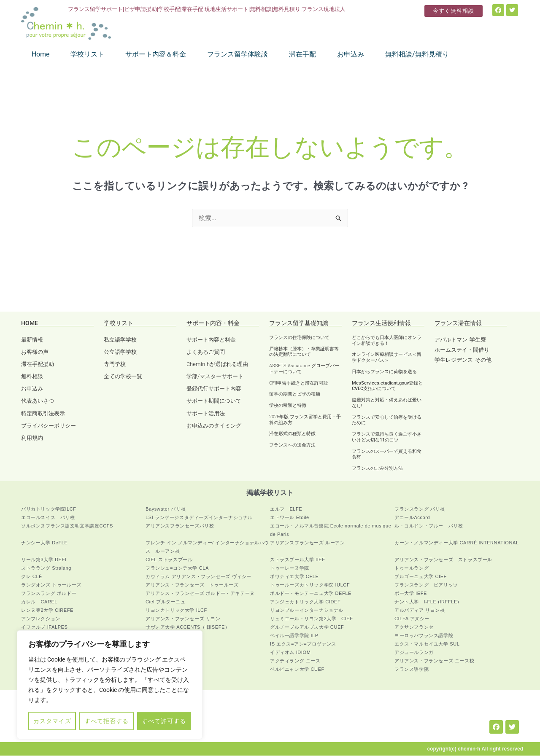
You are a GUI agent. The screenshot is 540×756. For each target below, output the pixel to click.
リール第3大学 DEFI (44, 560)
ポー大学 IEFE (411, 594)
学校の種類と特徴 (288, 406)
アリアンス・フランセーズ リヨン (183, 619)
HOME (30, 323)
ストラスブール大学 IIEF (298, 560)
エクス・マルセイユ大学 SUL (427, 644)
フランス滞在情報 (458, 323)
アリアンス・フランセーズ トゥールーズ (192, 585)
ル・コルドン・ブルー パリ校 (429, 526)
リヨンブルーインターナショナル (307, 611)
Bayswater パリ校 (166, 509)
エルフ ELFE (286, 509)
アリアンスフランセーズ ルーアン (308, 543)
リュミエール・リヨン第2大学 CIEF (312, 619)
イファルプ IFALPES (45, 627)
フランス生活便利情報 (381, 323)
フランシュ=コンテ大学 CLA (177, 568)
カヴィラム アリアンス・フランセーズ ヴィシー (198, 577)
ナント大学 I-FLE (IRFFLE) (427, 602)
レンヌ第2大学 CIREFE (47, 611)
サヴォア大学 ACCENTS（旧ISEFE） (188, 627)
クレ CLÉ (32, 577)
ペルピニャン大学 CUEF (297, 670)
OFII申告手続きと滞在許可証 (299, 383)
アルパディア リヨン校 (420, 611)
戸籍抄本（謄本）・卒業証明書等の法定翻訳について (304, 352)
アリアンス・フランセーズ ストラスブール (443, 560)
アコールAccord (412, 518)
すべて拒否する (107, 721)
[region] (110, 685)
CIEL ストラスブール (169, 560)
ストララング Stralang (46, 568)
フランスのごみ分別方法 (377, 469)
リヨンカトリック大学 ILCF (176, 611)
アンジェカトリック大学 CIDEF (305, 602)
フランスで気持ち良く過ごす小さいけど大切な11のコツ (387, 437)
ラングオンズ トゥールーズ (51, 585)
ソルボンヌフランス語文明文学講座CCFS (67, 526)
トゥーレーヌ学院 (290, 568)
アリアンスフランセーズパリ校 (180, 526)
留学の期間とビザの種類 (295, 394)
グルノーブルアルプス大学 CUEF (307, 627)
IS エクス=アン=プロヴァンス (303, 644)
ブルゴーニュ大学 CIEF (421, 577)
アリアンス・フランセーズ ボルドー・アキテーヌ (200, 594)
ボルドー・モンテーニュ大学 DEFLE (311, 594)
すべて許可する (164, 721)
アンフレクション (41, 619)
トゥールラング (412, 568)
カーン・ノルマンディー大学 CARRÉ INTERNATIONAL (457, 543)
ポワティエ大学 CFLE (294, 577)
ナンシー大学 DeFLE (45, 543)
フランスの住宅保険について (299, 338)
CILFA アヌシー (412, 619)
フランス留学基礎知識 (299, 323)
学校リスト (119, 323)
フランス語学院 (412, 670)
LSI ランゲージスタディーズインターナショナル (199, 518)
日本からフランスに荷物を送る (384, 372)
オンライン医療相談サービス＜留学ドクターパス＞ (387, 358)
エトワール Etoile (290, 518)
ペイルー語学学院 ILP (294, 636)
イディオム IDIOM (290, 653)
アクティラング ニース (295, 661)
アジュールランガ (414, 653)
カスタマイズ (52, 721)
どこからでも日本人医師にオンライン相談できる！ (387, 341)
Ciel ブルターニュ (166, 602)
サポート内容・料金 (213, 323)
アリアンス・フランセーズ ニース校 (434, 661)
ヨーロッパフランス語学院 (424, 636)
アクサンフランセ (414, 627)
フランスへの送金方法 (292, 445)
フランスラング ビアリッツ (426, 585)
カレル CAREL (39, 602)
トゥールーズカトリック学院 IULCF (310, 585)
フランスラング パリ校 (420, 509)
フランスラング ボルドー (49, 594)
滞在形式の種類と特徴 (292, 434)
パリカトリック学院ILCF (49, 509)
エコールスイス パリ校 (48, 518)
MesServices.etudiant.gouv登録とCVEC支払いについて (387, 386)
